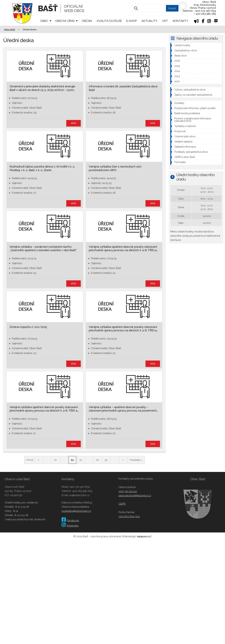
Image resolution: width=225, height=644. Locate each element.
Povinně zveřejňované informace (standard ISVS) (193, 120)
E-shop (132, 21)
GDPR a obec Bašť (185, 157)
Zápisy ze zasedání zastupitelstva (193, 95)
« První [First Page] (29, 460)
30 (106, 460)
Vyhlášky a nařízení (185, 126)
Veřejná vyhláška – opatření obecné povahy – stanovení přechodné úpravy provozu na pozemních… (123, 409)
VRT (165, 21)
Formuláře (180, 162)
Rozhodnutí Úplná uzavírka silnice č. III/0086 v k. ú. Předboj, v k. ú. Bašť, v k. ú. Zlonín (42, 168)
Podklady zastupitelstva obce (191, 152)
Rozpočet (180, 131)
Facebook (70, 520)
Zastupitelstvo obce (186, 50)
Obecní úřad (65, 21)
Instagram (70, 526)
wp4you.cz (144, 536)
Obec (44, 21)
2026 (177, 61)
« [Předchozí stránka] (39, 460)
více (74, 123)
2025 (177, 66)
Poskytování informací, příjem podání (195, 108)
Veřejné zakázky (184, 142)
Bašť (48, 9)
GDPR (122, 504)
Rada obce (180, 56)
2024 (177, 71)
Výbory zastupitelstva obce (190, 90)
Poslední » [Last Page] (136, 460)
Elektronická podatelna (187, 113)
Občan (87, 21)
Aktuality (149, 21)
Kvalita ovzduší (109, 21)
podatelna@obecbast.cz (76, 511)
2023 (177, 76)
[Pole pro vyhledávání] (156, 8)
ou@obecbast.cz (79, 495)
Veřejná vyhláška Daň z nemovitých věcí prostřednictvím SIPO (115, 168)
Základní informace (185, 147)
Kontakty (180, 21)
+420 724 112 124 (128, 491)
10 (55, 460)
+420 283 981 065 (82, 491)
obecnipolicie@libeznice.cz (135, 495)
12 (81, 460)
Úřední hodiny (182, 45)
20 (98, 460)
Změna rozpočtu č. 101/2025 (28, 327)
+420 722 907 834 (79, 487)
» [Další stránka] (123, 460)
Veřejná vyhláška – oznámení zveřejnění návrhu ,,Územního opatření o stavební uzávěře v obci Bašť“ (43, 248)
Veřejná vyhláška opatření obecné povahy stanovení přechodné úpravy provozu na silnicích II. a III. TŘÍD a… (123, 248)
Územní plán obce (185, 136)
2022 (177, 81)
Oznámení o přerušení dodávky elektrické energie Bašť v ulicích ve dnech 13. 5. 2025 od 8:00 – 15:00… (42, 88)
